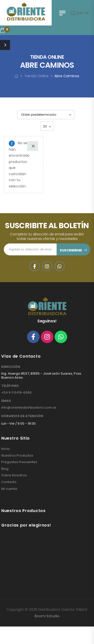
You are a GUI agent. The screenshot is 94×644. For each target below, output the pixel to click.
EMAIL (6, 401)
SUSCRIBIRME (71, 250)
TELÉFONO (10, 386)
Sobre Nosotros (14, 475)
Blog (5, 469)
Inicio (6, 449)
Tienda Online (36, 76)
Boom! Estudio (47, 616)
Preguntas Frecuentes (19, 462)
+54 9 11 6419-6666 (16, 392)
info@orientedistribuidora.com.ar (29, 407)
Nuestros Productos (17, 456)
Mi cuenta (9, 489)
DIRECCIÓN (11, 367)
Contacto (9, 482)
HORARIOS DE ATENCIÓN (22, 416)
